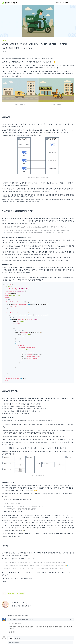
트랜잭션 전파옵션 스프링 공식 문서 (14, 509)
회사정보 (66, 3)
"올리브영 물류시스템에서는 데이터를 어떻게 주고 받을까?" (26, 68)
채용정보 (58, 3)
